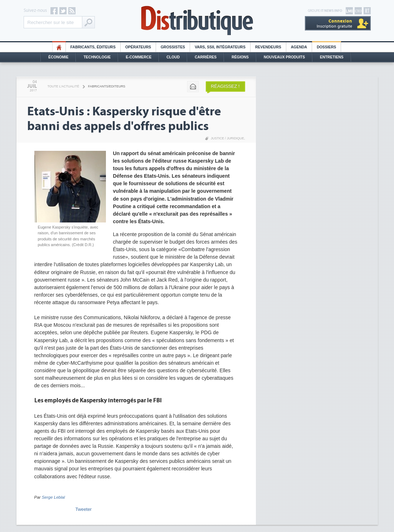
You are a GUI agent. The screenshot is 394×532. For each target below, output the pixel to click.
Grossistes (173, 47)
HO (59, 47)
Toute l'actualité (64, 86)
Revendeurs (268, 47)
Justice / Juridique (227, 138)
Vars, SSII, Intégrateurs (220, 47)
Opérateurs (138, 47)
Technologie (97, 57)
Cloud (173, 57)
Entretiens (332, 57)
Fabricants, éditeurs (93, 47)
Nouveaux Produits (284, 57)
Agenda (299, 47)
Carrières (206, 57)
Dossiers (326, 47)
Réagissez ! (225, 86)
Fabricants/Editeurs (107, 86)
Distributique (197, 21)
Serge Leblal (53, 497)
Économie (58, 57)
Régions (240, 57)
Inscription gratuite (334, 23)
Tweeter (84, 509)
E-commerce (138, 57)
